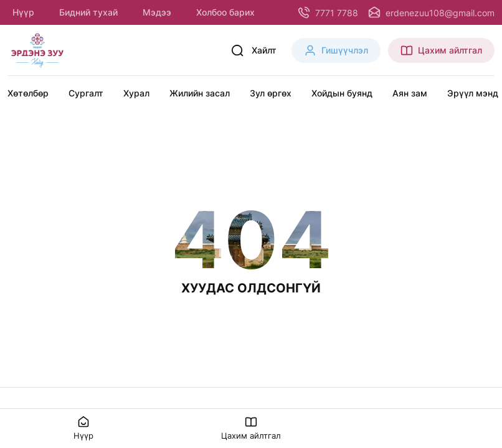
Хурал (136, 93)
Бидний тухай (88, 12)
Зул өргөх (271, 93)
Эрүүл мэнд (473, 93)
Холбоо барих (225, 12)
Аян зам (410, 93)
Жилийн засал (200, 93)
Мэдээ (157, 12)
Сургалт (86, 93)
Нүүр (23, 12)
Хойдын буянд (342, 93)
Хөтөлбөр (28, 93)
